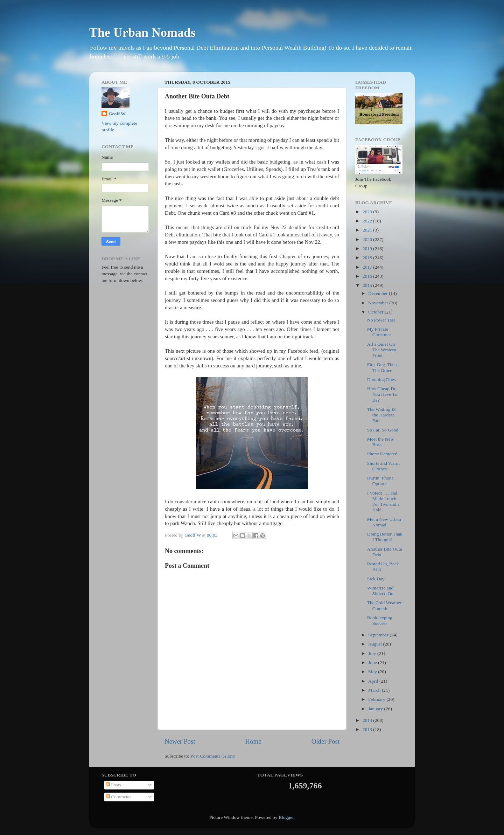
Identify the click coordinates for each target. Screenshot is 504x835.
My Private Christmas (379, 332)
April (374, 681)
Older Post (325, 741)
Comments (119, 797)
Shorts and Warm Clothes (383, 466)
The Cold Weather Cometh (384, 605)
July (373, 653)
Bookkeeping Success (380, 620)
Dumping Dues (381, 379)
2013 (368, 729)
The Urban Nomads (142, 33)
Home (253, 741)
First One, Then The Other (382, 367)
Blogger (286, 817)
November (379, 303)
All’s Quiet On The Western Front (382, 350)
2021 (368, 230)
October (376, 312)
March (375, 690)
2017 (368, 267)
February (377, 699)
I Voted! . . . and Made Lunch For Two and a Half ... (383, 502)
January (376, 709)
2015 (368, 285)
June (373, 663)
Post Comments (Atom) (213, 756)
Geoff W (117, 114)
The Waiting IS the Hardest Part (381, 415)
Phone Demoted (382, 454)
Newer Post (180, 741)
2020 (368, 239)
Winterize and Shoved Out (381, 591)
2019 (368, 249)
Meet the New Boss (380, 442)
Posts (113, 785)
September (379, 635)
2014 (368, 720)
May (373, 672)
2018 (368, 258)
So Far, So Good (383, 430)
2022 (368, 221)
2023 (368, 212)
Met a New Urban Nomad (384, 522)
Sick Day (376, 579)
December (379, 293)
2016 (368, 276)
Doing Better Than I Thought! (385, 537)
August (376, 644)
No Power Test (381, 320)
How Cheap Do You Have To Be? (382, 394)
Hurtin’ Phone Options (380, 481)
